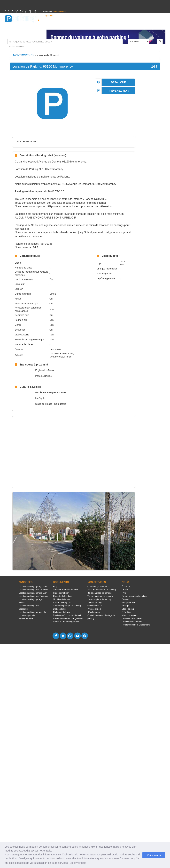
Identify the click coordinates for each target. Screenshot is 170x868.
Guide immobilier (61, 593)
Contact (125, 599)
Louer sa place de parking (99, 599)
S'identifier (125, 26)
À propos (126, 587)
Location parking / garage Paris (33, 587)
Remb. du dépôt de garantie (66, 622)
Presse (125, 590)
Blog (55, 587)
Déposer (135, 26)
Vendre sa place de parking (100, 596)
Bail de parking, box (62, 602)
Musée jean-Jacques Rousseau (51, 392)
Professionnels (111, 26)
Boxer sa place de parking (99, 593)
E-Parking (126, 612)
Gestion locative (95, 606)
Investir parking (94, 602)
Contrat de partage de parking (67, 606)
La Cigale (40, 398)
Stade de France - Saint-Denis (51, 404)
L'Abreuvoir (55, 349)
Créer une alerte (17, 46)
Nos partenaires (129, 602)
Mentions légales (130, 615)
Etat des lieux (59, 609)
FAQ (124, 593)
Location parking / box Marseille (33, 590)
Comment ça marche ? (98, 587)
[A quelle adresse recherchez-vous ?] (65, 41)
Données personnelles (132, 618)
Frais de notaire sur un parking (102, 590)
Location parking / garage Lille (32, 612)
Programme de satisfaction (134, 596)
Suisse (162, 26)
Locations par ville (27, 615)
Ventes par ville (26, 618)
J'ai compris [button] (154, 855)
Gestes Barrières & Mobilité (66, 590)
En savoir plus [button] (78, 863)
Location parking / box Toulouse (33, 596)
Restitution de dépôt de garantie (68, 618)
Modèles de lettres (62, 599)
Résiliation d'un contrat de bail (67, 615)
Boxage (125, 606)
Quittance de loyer (61, 612)
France (144, 26)
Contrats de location (62, 596)
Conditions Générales (132, 622)
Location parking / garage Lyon (33, 593)
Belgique (153, 26)
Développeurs (94, 612)
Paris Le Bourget (44, 376)
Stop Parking (128, 609)
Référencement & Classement (136, 625)
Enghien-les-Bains (45, 370)
